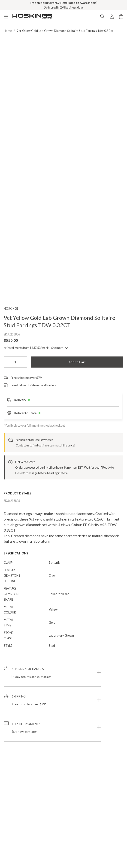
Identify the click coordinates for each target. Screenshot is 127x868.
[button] (52, 673)
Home (8, 31)
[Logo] (32, 17)
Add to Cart (77, 362)
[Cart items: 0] (121, 17)
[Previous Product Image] (11, 103)
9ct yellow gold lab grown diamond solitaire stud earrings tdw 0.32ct (65, 31)
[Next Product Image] (116, 103)
